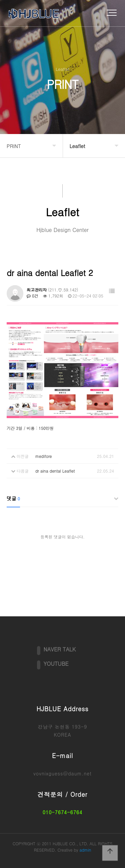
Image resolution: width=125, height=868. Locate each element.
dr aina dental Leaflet (55, 471)
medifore (44, 456)
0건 (32, 296)
